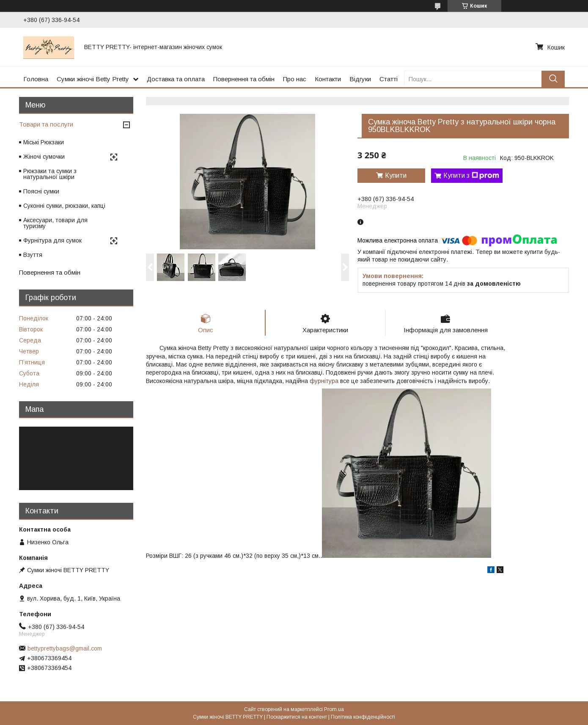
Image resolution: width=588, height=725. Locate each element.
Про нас (295, 79)
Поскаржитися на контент (297, 717)
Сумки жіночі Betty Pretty (93, 79)
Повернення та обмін (244, 79)
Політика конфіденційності (363, 717)
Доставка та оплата (176, 79)
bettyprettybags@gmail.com (65, 648)
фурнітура (324, 381)
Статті (389, 79)
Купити (396, 175)
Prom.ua (334, 709)
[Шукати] (553, 79)
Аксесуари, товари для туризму (55, 223)
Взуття (33, 255)
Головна (36, 79)
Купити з (471, 176)
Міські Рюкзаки (44, 142)
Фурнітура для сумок (52, 240)
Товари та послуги (46, 124)
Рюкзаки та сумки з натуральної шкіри (50, 174)
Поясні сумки (41, 191)
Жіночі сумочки (44, 157)
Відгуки (360, 79)
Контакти (328, 79)
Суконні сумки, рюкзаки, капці (64, 206)
